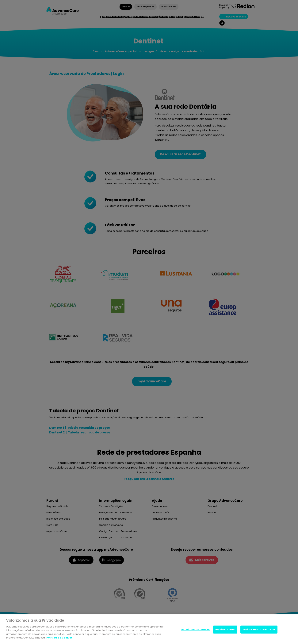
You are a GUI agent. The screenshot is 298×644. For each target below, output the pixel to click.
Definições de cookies (196, 630)
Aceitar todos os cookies (259, 630)
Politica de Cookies (59, 638)
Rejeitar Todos (225, 630)
